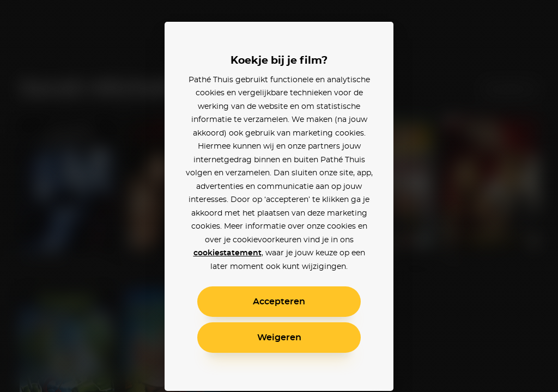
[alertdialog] (279, 196)
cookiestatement (228, 253)
